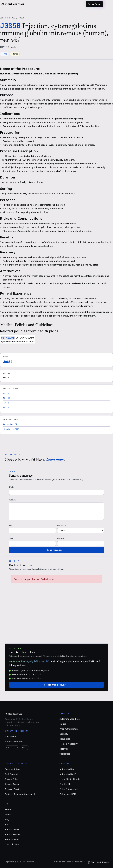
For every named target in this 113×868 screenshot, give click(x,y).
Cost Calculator (12, 844)
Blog (7, 819)
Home (8, 810)
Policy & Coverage (69, 789)
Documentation (12, 769)
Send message (55, 550)
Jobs (7, 824)
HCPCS (12, 18)
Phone (11, 538)
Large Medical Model (70, 779)
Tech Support (11, 774)
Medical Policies (12, 834)
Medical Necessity (68, 744)
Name (11, 525)
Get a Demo (94, 4)
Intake (63, 724)
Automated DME (68, 774)
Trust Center (11, 737)
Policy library (11, 429)
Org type (62, 525)
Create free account (55, 685)
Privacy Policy (12, 779)
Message (13, 500)
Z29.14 (7, 398)
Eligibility (64, 734)
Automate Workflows (70, 719)
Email (12, 487)
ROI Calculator (12, 839)
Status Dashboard (14, 742)
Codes (3, 18)
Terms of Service (13, 789)
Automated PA (10, 424)
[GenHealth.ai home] (13, 714)
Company (61, 538)
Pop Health (65, 784)
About (8, 815)
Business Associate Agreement (20, 794)
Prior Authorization (69, 729)
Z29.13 (7, 393)
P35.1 (6, 403)
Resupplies (65, 739)
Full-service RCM (68, 794)
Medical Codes (12, 829)
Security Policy (12, 784)
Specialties (65, 754)
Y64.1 (6, 408)
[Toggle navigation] (108, 4)
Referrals (64, 749)
